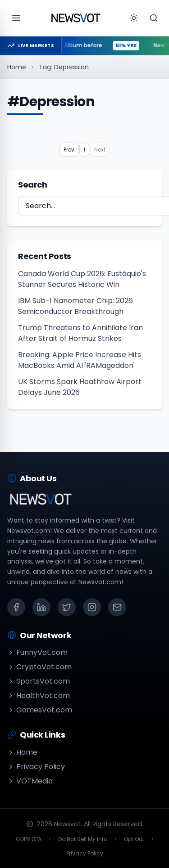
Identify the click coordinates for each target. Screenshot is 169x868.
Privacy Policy (36, 767)
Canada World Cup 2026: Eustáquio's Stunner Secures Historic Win (82, 279)
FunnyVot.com (37, 652)
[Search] (154, 18)
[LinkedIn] (41, 607)
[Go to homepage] (76, 18)
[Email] (117, 607)
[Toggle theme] (134, 18)
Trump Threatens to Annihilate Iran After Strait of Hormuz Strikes (80, 333)
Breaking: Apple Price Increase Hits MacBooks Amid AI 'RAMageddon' (80, 360)
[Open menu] (16, 18)
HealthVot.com (39, 696)
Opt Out (134, 839)
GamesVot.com (40, 710)
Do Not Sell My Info (83, 839)
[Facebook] (16, 607)
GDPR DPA (29, 839)
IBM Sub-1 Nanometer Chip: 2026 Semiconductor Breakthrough (75, 306)
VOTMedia (30, 781)
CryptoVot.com (39, 667)
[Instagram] (92, 607)
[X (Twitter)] (67, 607)
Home (17, 67)
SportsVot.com (39, 681)
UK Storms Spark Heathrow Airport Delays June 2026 (80, 387)
